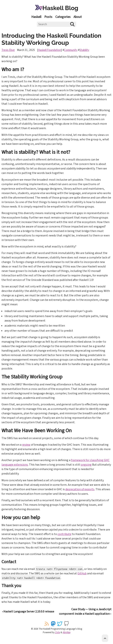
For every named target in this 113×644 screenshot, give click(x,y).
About (78, 17)
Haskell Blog (57, 8)
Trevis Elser (8, 50)
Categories (63, 17)
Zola (58, 632)
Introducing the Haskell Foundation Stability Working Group (51, 39)
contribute (64, 534)
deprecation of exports (80, 489)
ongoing (86, 465)
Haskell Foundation (50, 50)
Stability (84, 50)
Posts (48, 17)
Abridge (67, 632)
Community (71, 50)
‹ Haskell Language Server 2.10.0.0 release (28, 612)
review (26, 445)
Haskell (36, 17)
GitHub (82, 573)
